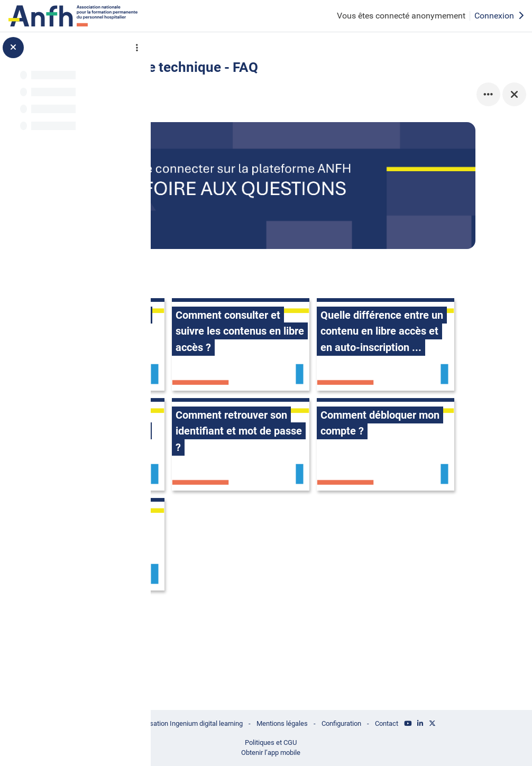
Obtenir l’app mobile (333, 752)
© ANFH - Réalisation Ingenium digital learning (229, 722)
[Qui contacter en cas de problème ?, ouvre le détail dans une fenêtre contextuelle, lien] (244, 602)
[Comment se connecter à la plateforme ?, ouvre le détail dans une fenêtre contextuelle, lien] (244, 302)
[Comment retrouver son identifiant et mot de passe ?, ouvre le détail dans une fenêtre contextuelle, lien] (244, 502)
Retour (199, 70)
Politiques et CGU (333, 741)
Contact (460, 722)
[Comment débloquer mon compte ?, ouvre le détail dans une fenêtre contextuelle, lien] (389, 502)
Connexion (499, 16)
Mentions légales (346, 722)
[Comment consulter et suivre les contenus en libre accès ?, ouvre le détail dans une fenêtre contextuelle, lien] (389, 302)
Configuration (410, 722)
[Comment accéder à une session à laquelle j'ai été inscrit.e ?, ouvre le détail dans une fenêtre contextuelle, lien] (389, 402)
